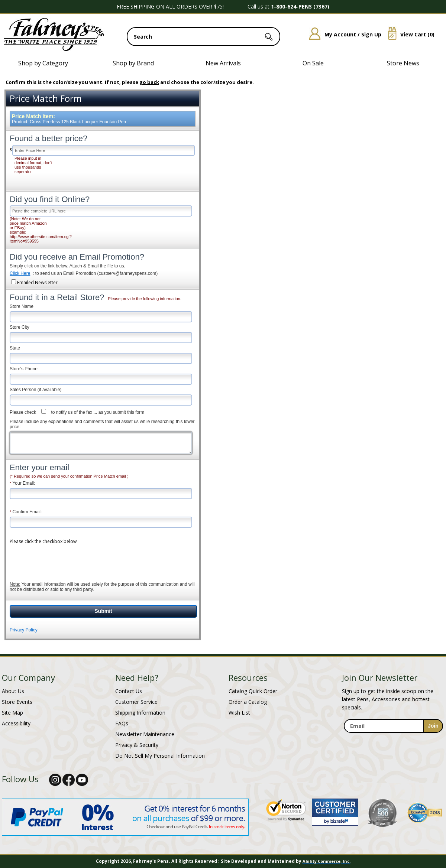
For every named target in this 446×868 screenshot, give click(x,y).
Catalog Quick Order (253, 691)
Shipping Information (140, 713)
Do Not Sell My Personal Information (160, 756)
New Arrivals (223, 63)
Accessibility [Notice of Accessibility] (16, 723)
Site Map (12, 713)
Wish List (239, 713)
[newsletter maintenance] (393, 737)
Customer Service (136, 702)
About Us (13, 691)
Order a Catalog (248, 702)
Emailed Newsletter (37, 282)
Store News (403, 63)
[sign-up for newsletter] (433, 726)
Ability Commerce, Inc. (327, 861)
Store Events (17, 702)
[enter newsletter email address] (393, 726)
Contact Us (129, 691)
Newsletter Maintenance (145, 734)
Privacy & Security (137, 745)
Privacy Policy (24, 630)
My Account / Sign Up (342, 34)
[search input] (203, 37)
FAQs (122, 723)
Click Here (20, 273)
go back (149, 82)
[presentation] (66, 559)
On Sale (313, 63)
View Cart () (408, 34)
